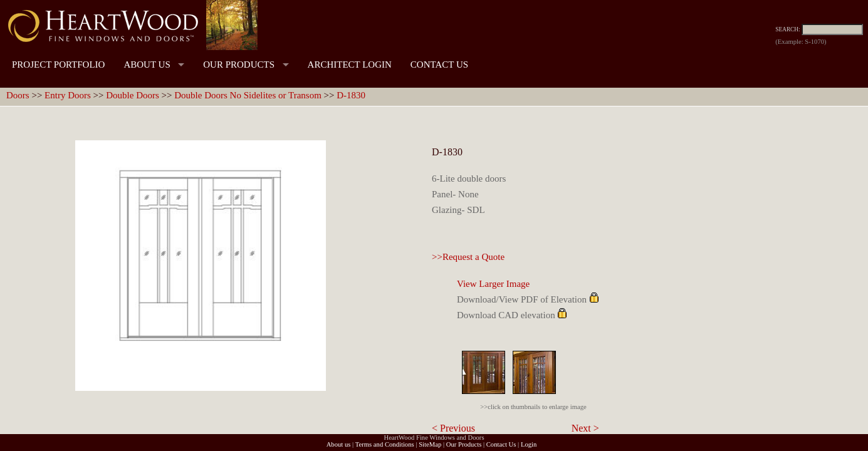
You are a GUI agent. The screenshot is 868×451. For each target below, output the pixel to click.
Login (529, 444)
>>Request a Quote (468, 257)
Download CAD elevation (506, 315)
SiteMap (430, 444)
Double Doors (133, 95)
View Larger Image (493, 284)
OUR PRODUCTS (239, 65)
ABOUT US (147, 65)
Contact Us (501, 444)
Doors (18, 95)
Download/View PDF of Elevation (522, 299)
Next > (585, 428)
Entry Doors (68, 95)
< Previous (453, 428)
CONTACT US (439, 65)
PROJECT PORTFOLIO (58, 65)
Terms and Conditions (385, 444)
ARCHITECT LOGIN (350, 65)
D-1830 (351, 95)
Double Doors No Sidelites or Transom (248, 95)
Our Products (464, 444)
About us (339, 444)
